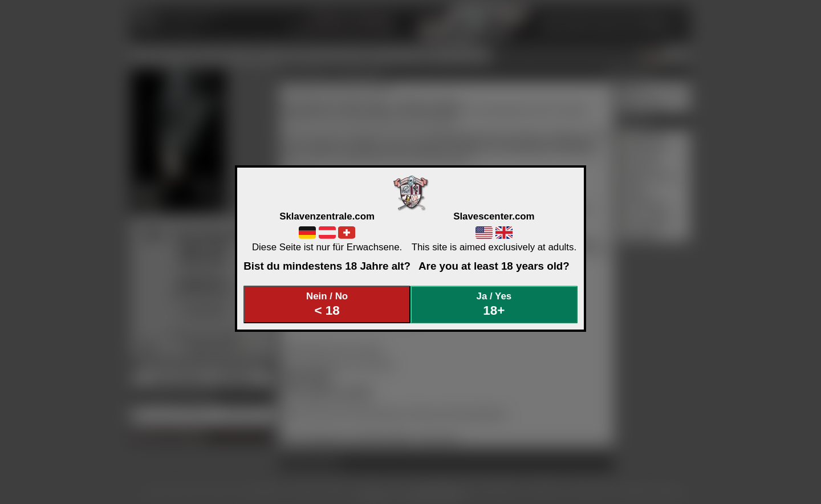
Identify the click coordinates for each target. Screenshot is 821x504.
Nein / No (327, 304)
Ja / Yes (494, 304)
